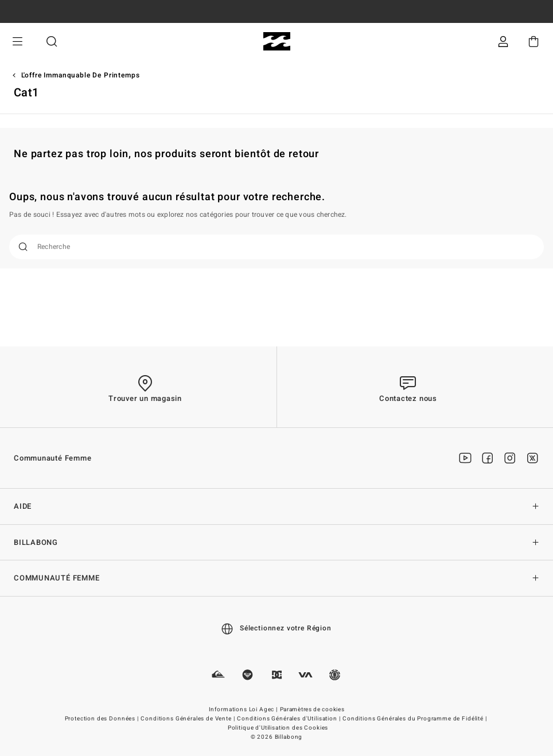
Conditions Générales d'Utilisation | (289, 719)
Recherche (52, 42)
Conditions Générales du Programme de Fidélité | (415, 719)
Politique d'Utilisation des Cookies (278, 728)
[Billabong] (277, 42)
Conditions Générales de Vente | (188, 719)
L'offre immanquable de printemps (81, 75)
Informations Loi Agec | (244, 710)
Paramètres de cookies (312, 710)
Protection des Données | (103, 719)
